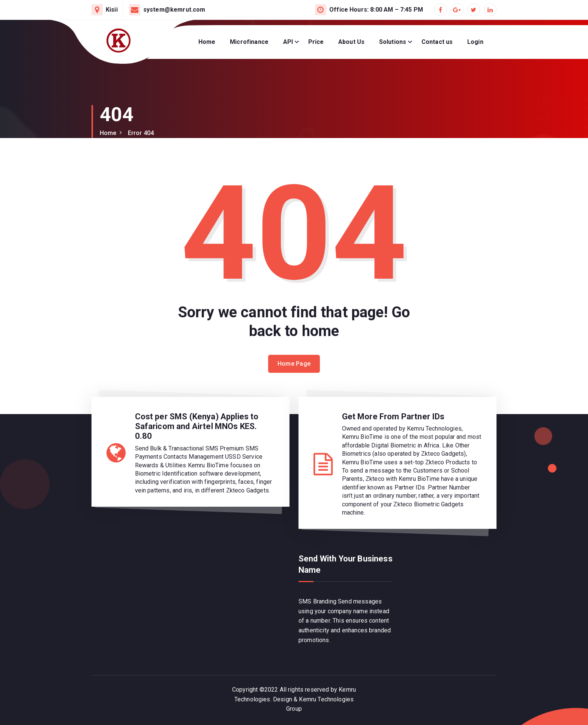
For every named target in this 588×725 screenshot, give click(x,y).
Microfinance (249, 42)
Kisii (112, 10)
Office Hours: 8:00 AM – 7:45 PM (376, 10)
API (288, 42)
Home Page (294, 364)
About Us (351, 42)
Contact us (437, 42)
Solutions (393, 42)
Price (316, 42)
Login (475, 42)
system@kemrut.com (174, 10)
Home (207, 42)
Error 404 (141, 133)
